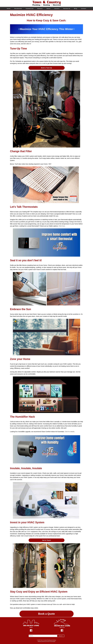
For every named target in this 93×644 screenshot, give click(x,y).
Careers (57, 9)
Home (9, 9)
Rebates (40, 9)
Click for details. (70, 432)
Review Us (67, 9)
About (48, 9)
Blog (76, 9)
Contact (84, 9)
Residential (18, 9)
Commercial (30, 9)
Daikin (29, 532)
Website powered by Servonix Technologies (46, 641)
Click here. (62, 226)
